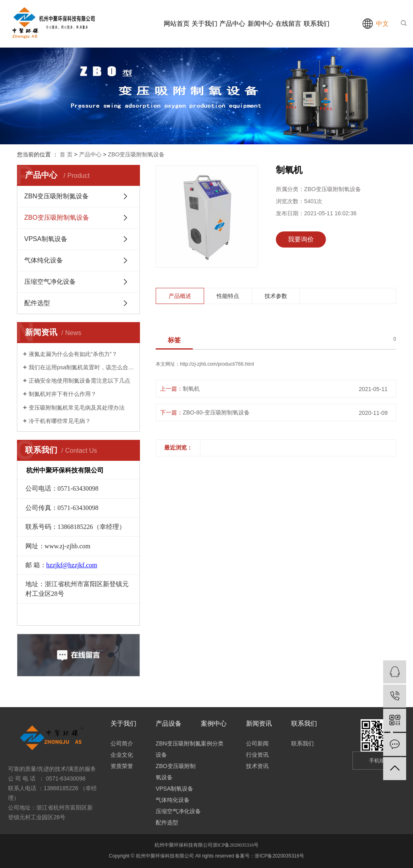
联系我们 (317, 24)
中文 (382, 24)
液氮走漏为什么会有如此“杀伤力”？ (73, 354)
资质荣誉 (122, 766)
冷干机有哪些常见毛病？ (60, 421)
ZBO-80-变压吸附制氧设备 (216, 412)
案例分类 (212, 743)
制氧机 (191, 389)
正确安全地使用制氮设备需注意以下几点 (79, 381)
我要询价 (301, 239)
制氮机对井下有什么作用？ (63, 394)
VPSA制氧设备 (46, 239)
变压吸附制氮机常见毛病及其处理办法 (77, 408)
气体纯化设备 (44, 260)
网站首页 (177, 24)
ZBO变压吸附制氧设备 (137, 154)
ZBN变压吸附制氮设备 (56, 196)
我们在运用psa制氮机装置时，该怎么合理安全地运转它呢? (81, 367)
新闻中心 (261, 24)
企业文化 (122, 755)
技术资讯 (257, 766)
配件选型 (37, 303)
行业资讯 (257, 755)
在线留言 (288, 24)
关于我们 (204, 24)
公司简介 (122, 743)
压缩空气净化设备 (50, 282)
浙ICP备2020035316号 (236, 845)
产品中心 (232, 24)
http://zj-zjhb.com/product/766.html (217, 364)
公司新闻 (257, 743)
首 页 (66, 154)
